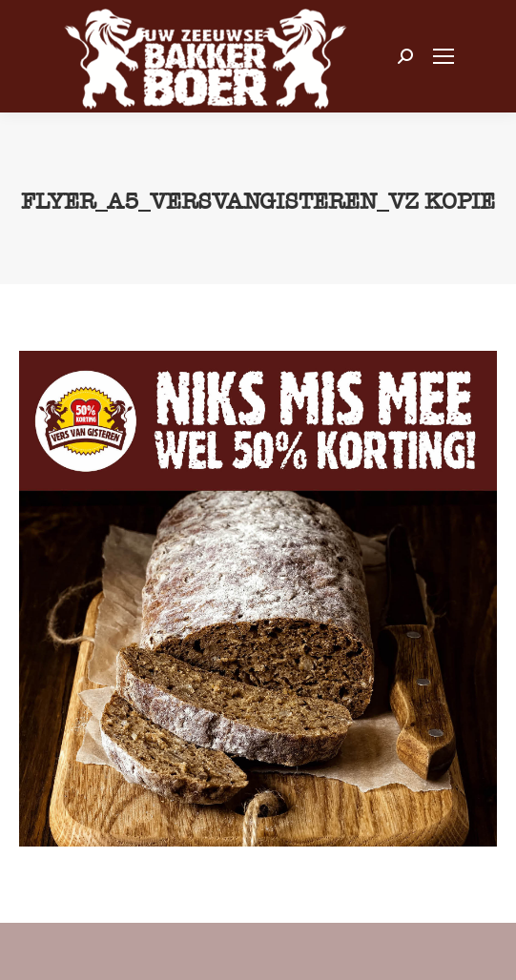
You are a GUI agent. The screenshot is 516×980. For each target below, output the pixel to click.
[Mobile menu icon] (444, 56)
